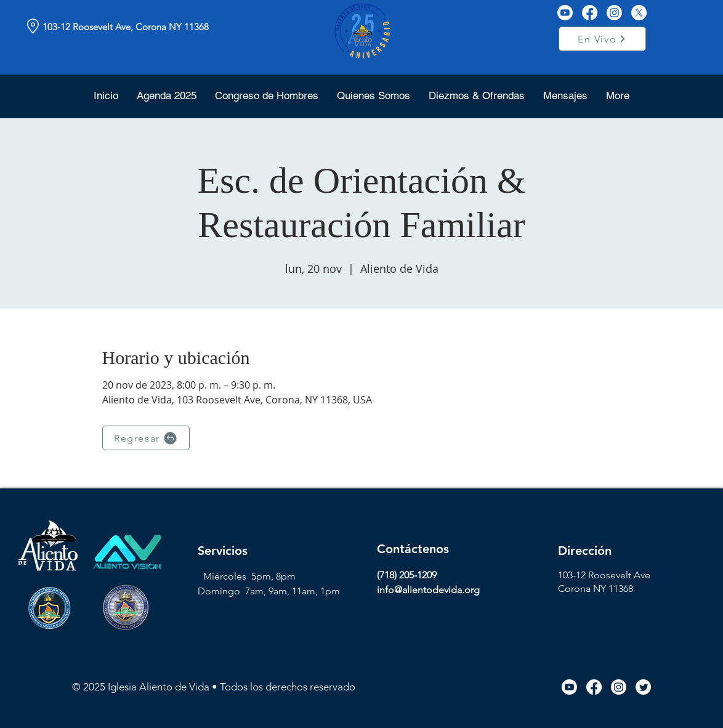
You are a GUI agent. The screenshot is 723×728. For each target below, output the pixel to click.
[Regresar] (146, 438)
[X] (639, 13)
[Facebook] (590, 13)
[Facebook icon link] (594, 687)
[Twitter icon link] (643, 687)
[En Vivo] (602, 39)
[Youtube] (565, 13)
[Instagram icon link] (619, 687)
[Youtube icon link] (569, 687)
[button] (374, 95)
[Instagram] (614, 13)
